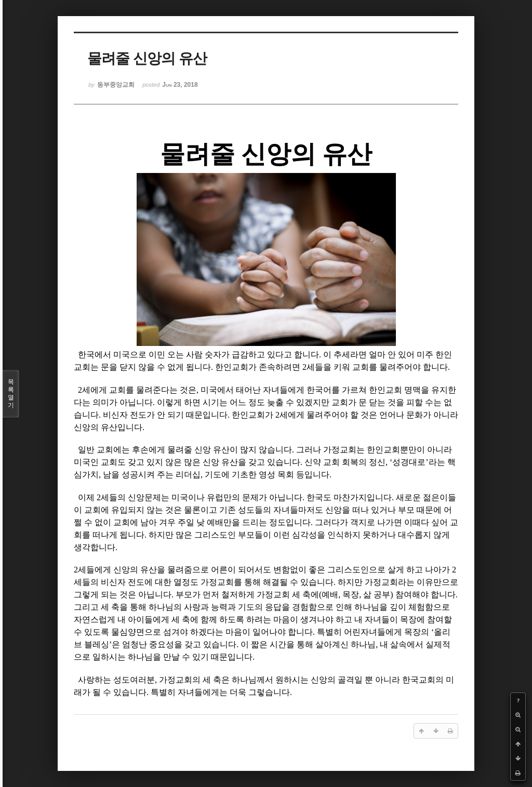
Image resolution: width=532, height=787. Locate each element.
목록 (11, 394)
